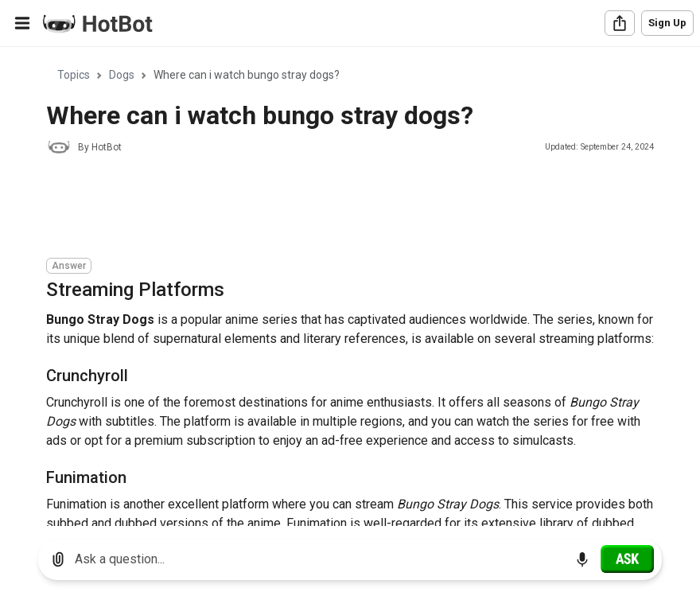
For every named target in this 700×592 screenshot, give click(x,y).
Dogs (122, 75)
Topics (74, 75)
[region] (350, 287)
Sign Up (667, 23)
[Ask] (627, 559)
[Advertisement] (336, 208)
